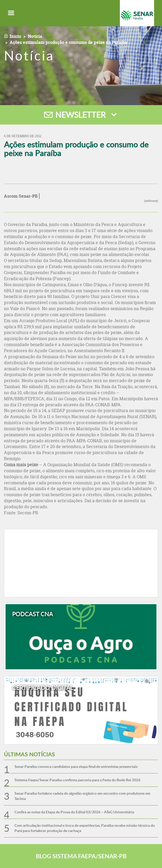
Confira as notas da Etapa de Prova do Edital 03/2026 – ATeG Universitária (74, 812)
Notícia (35, 36)
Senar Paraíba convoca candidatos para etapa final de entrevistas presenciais (76, 766)
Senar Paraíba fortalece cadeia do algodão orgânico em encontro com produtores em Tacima (82, 796)
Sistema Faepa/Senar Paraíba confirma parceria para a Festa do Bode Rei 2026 (77, 780)
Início (15, 36)
